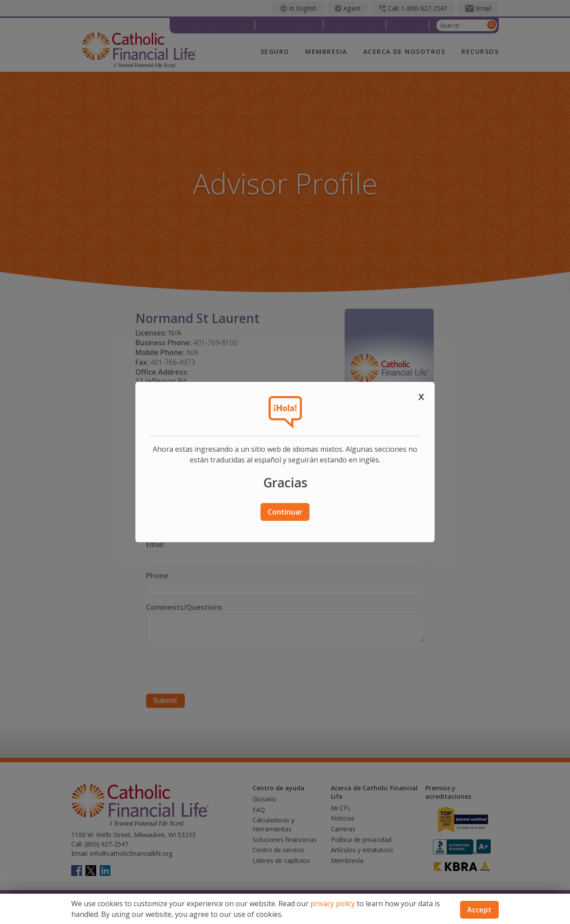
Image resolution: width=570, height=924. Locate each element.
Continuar (285, 512)
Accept (479, 910)
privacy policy (333, 904)
